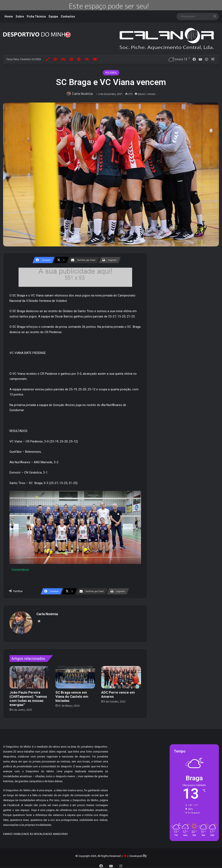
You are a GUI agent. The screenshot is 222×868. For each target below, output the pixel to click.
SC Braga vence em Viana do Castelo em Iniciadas (72, 694)
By (145, 854)
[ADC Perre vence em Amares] (121, 675)
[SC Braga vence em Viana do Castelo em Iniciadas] (75, 675)
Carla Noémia (83, 94)
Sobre (20, 16)
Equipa (53, 16)
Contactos (68, 16)
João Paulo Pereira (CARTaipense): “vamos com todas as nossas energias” (28, 696)
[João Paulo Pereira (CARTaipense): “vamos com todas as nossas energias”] (29, 675)
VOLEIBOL (111, 73)
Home (9, 16)
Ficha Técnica (36, 16)
